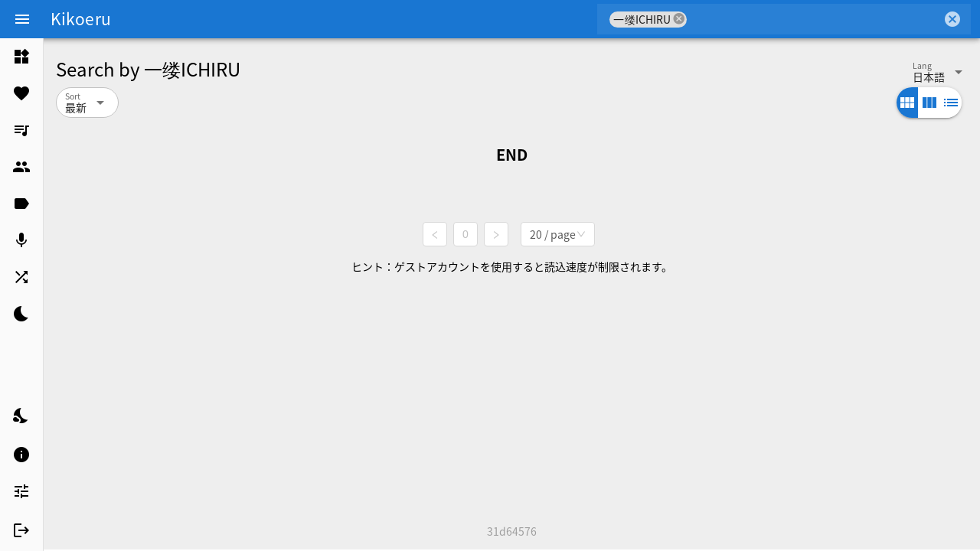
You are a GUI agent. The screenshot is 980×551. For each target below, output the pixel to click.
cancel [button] (679, 19)
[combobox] (814, 19)
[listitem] (21, 57)
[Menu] (22, 19)
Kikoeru (81, 18)
